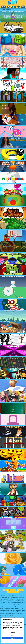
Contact (23, 7)
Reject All (13, 635)
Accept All (13, 638)
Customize (13, 632)
